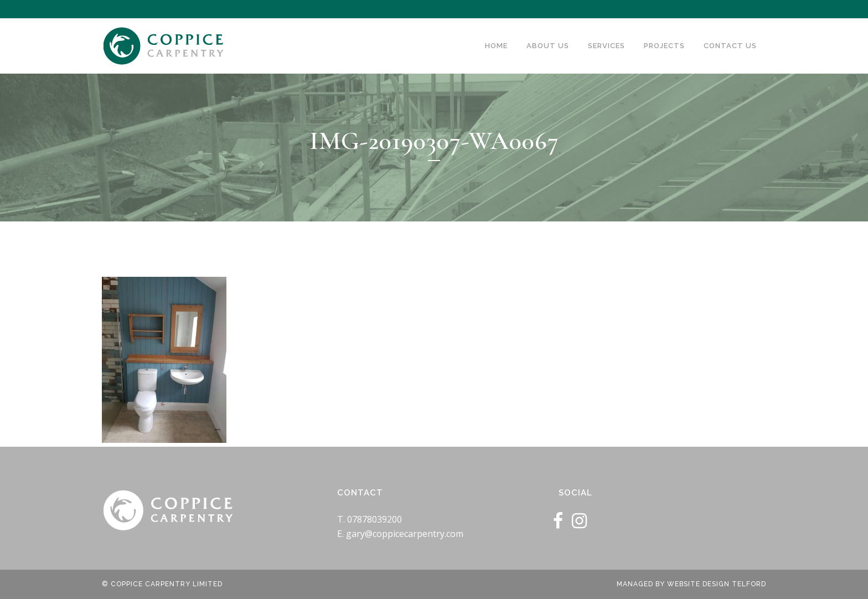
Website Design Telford (717, 584)
